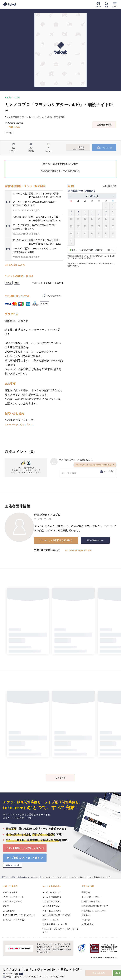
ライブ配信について (52, 911)
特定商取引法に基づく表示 (94, 911)
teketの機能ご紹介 (51, 906)
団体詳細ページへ (95, 540)
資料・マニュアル (51, 920)
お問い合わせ (88, 924)
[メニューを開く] (115, 4)
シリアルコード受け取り (14, 920)
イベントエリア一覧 (12, 901)
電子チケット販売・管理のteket (14, 877)
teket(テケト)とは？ (52, 892)
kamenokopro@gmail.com (19, 424)
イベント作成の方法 (52, 897)
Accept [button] (111, 965)
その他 (8, 97)
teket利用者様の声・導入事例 (56, 915)
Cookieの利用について (92, 901)
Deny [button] (96, 965)
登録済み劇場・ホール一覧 (55, 924)
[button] (4, 969)
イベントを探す (10, 892)
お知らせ (86, 920)
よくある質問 (9, 911)
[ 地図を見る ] (14, 127)
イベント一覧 (36, 877)
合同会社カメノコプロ (47, 515)
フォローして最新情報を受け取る (56, 540)
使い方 (6, 906)
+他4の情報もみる (15, 265)
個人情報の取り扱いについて (95, 906)
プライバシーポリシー (92, 897)
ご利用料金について (52, 901)
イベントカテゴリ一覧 (13, 897)
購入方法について (55, 296)
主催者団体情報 (104, 125)
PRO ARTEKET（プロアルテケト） (20, 915)
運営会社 (86, 915)
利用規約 (86, 892)
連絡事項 (56, 171)
